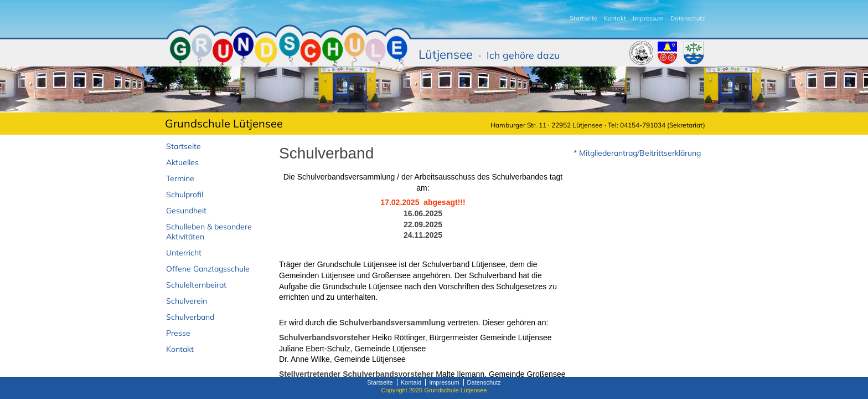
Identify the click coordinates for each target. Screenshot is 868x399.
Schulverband (190, 317)
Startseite (583, 18)
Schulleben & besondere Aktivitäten (209, 232)
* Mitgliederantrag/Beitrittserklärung (637, 153)
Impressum (648, 18)
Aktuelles (182, 162)
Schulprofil (185, 195)
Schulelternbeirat (196, 285)
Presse (178, 333)
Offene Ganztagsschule (208, 269)
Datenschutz (688, 18)
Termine (180, 178)
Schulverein (187, 301)
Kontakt (615, 18)
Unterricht (184, 253)
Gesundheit (186, 211)
